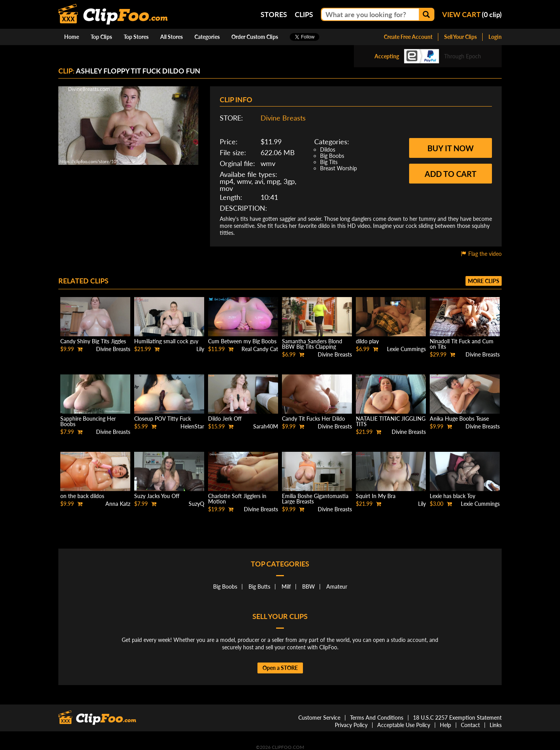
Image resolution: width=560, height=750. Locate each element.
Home (72, 37)
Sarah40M (266, 426)
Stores (274, 14)
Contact (470, 725)
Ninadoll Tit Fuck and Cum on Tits (462, 344)
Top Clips (101, 37)
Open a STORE (280, 668)
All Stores (171, 37)
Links (496, 725)
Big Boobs (332, 156)
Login (495, 37)
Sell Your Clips (460, 37)
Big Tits (329, 162)
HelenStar (192, 426)
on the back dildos (82, 496)
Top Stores (136, 37)
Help (445, 725)
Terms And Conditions (377, 718)
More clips (484, 281)
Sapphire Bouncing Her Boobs (88, 421)
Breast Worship (339, 168)
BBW (309, 587)
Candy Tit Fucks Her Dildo (313, 419)
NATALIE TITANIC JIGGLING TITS (391, 421)
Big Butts (259, 587)
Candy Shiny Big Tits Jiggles (93, 341)
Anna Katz (118, 504)
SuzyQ (196, 504)
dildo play (367, 341)
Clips (304, 14)
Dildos (328, 149)
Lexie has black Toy (452, 496)
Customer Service (319, 718)
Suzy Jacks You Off (157, 496)
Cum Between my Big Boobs (242, 341)
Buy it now (451, 148)
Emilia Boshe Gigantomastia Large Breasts (315, 499)
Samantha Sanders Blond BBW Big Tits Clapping (312, 344)
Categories (207, 37)
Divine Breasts (283, 118)
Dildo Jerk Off (225, 419)
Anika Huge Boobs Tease (459, 419)
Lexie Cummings (406, 349)
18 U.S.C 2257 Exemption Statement (457, 718)
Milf (286, 587)
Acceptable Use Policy (404, 725)
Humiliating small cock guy (166, 341)
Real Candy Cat (260, 349)
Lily (200, 349)
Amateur (337, 587)
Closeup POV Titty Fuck (163, 419)
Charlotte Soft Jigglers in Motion (237, 499)
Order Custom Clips (255, 37)
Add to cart (451, 174)
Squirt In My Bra (376, 496)
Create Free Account (408, 37)
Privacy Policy (351, 725)
